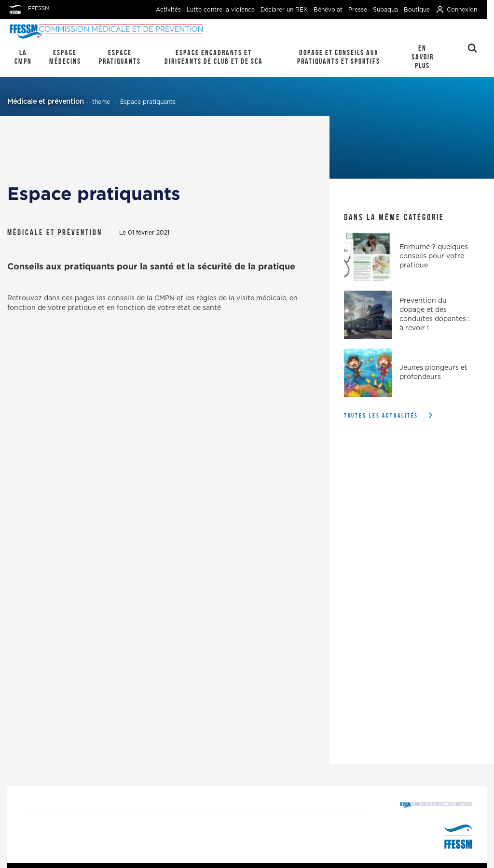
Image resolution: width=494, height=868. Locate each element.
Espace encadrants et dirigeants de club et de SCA (214, 57)
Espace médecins (65, 57)
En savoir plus (423, 57)
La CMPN (23, 57)
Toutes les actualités (381, 415)
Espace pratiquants (120, 57)
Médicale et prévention (46, 102)
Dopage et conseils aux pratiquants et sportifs (339, 57)
